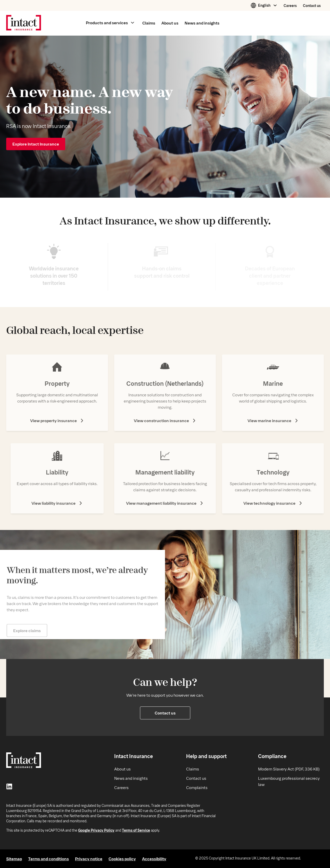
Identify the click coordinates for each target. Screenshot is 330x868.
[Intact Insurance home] (24, 23)
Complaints (197, 787)
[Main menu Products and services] (110, 23)
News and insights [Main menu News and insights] (202, 23)
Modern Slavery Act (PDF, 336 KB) (289, 769)
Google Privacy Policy (96, 830)
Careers (290, 6)
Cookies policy (122, 859)
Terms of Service (136, 830)
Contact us (312, 6)
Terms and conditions (48, 859)
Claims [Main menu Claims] (149, 23)
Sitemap (14, 859)
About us (122, 769)
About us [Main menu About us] (170, 23)
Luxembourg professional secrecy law (289, 781)
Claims (193, 769)
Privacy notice (89, 859)
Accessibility (154, 859)
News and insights (131, 778)
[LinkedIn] (9, 787)
